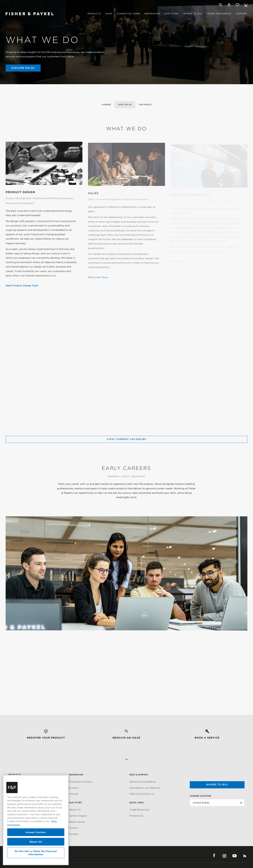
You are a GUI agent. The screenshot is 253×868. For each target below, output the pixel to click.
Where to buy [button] (193, 14)
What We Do (125, 105)
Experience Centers (81, 782)
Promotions (136, 816)
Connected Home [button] (128, 14)
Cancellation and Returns (145, 788)
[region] (36, 820)
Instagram (224, 856)
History (73, 828)
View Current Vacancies (126, 439)
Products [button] (94, 14)
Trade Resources (140, 810)
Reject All (36, 842)
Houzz (245, 856)
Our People (145, 105)
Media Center (77, 822)
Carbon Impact (78, 816)
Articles (74, 794)
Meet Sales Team (98, 279)
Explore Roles (23, 68)
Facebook (214, 856)
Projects (74, 788)
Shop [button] (109, 14)
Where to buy (217, 785)
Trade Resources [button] (219, 14)
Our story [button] (171, 14)
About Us (75, 810)
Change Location (200, 796)
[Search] (221, 5)
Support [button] (241, 14)
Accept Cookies (36, 832)
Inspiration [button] (152, 14)
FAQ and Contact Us (142, 794)
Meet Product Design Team (22, 286)
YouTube (235, 856)
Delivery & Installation (143, 782)
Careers (106, 105)
